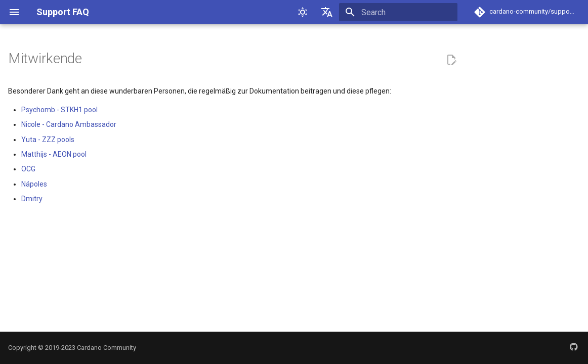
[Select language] (327, 12)
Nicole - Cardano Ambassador (69, 124)
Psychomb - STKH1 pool (59, 110)
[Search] (398, 12)
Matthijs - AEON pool (54, 154)
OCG (28, 169)
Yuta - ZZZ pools (48, 140)
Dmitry (32, 199)
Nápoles (34, 184)
